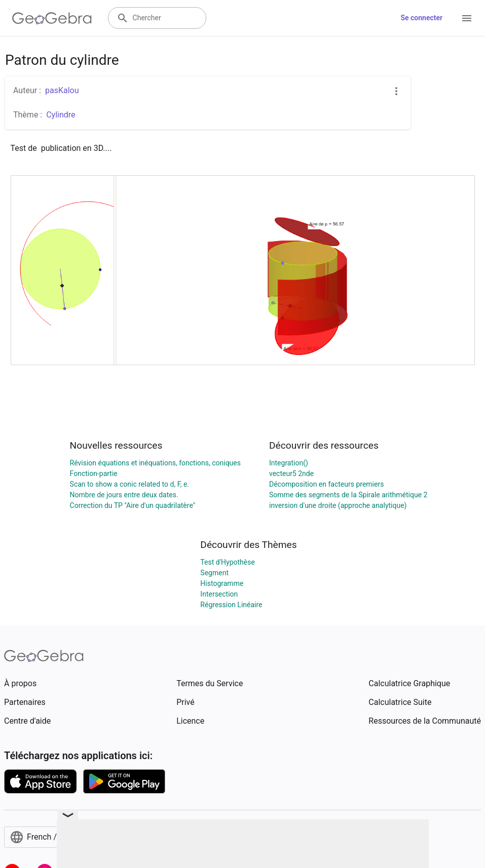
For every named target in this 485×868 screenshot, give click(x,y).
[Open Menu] (467, 18)
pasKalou (62, 90)
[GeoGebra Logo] (52, 18)
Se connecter (421, 18)
